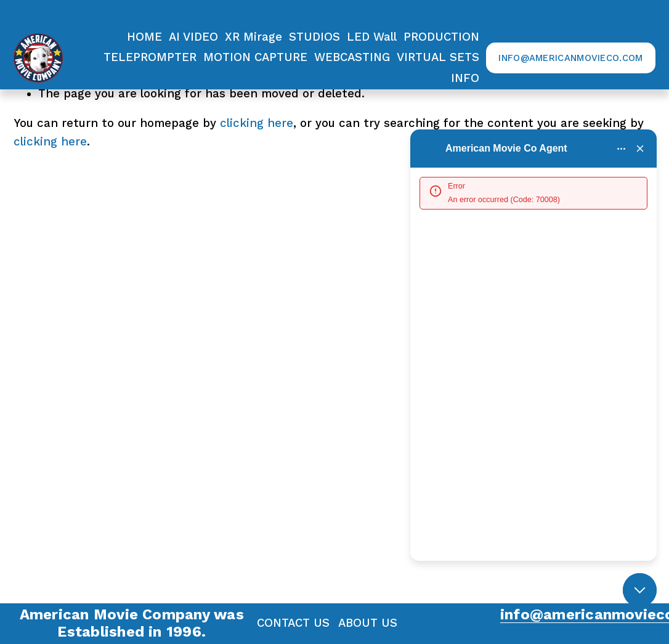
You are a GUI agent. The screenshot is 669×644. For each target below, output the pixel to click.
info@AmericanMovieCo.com (570, 58)
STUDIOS (314, 37)
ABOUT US (368, 623)
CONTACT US (293, 623)
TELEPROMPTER (150, 57)
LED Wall (372, 37)
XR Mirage (253, 37)
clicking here (257, 123)
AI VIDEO (193, 37)
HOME (144, 37)
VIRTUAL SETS (438, 57)
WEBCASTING (352, 57)
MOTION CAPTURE (255, 57)
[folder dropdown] (441, 37)
